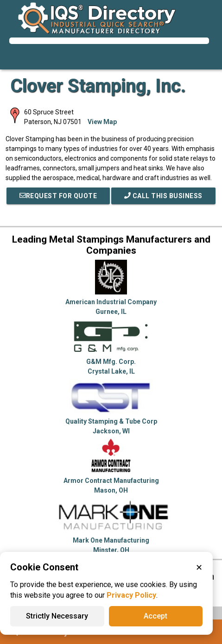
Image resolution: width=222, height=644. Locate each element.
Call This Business (163, 196)
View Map (102, 122)
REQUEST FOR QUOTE (58, 196)
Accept (155, 616)
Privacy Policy (131, 595)
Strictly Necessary (57, 616)
